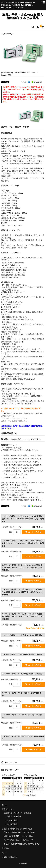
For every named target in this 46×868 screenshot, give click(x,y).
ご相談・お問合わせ (10, 857)
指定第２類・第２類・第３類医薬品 (17, 813)
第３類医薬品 (12, 824)
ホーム (4, 805)
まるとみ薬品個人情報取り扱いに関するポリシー (23, 844)
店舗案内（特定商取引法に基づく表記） (17, 829)
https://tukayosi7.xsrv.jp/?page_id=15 (17, 490)
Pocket (23, 82)
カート (4, 853)
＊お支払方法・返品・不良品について (18, 840)
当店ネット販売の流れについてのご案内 (19, 832)
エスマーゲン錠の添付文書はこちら (15, 421)
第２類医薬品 (12, 820)
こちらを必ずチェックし (20, 439)
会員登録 (5, 848)
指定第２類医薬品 (14, 816)
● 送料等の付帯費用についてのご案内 (18, 836)
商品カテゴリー (8, 809)
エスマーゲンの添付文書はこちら (14, 418)
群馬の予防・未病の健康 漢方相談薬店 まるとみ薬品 (24, 16)
